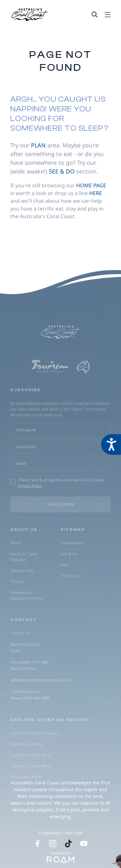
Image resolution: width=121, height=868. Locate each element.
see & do (62, 171)
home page (91, 185)
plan (38, 145)
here (96, 193)
